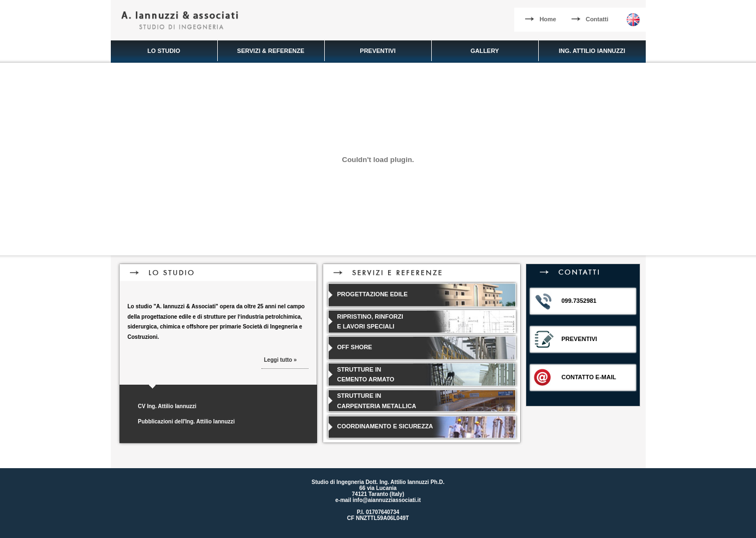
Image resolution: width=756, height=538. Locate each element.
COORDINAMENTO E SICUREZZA (385, 426)
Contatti (590, 19)
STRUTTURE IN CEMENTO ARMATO (366, 375)
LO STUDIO (164, 51)
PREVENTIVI (377, 51)
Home (541, 19)
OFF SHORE (355, 347)
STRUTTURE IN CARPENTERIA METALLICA (377, 401)
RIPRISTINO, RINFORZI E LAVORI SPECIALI (370, 322)
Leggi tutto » (281, 360)
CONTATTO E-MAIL (589, 377)
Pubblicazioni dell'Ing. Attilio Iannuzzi (187, 422)
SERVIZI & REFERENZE (270, 51)
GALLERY (485, 51)
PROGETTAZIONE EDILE (373, 294)
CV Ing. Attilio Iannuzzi (167, 406)
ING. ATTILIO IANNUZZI (592, 51)
